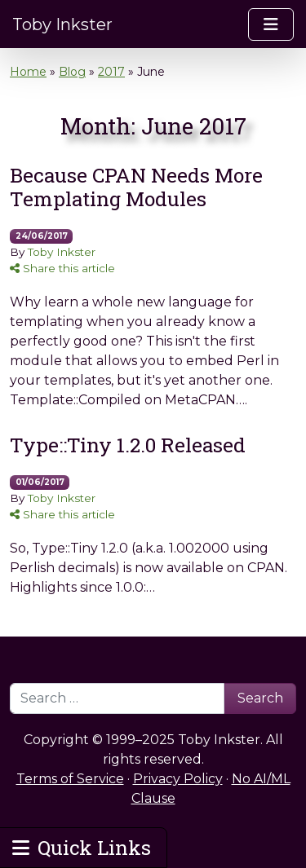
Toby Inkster (62, 24)
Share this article (62, 268)
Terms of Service (70, 779)
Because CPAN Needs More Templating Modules (136, 187)
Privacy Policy (178, 779)
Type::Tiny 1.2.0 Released (128, 445)
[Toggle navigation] (271, 24)
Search (260, 698)
